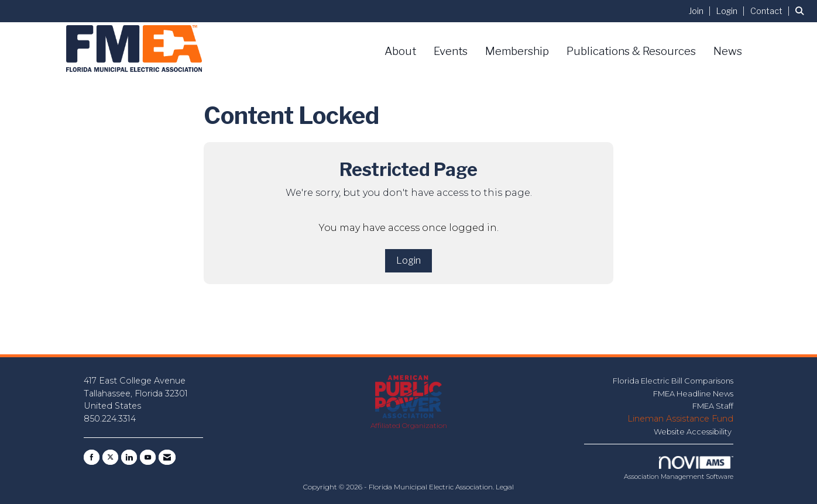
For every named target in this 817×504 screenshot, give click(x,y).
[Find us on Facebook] (92, 457)
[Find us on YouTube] (148, 457)
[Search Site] (802, 11)
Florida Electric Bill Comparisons (673, 381)
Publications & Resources (631, 51)
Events (451, 51)
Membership (517, 51)
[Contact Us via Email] (167, 457)
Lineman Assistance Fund (680, 419)
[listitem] (701, 11)
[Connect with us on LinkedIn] (129, 457)
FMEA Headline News (693, 393)
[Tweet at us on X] (110, 457)
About (400, 51)
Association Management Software (679, 468)
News (728, 51)
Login (408, 260)
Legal (505, 487)
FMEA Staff (713, 406)
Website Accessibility (694, 431)
